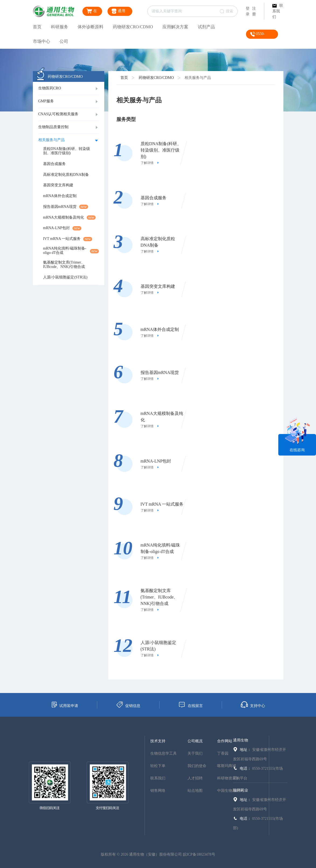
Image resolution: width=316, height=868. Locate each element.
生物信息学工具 (164, 753)
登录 (248, 11)
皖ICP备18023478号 (199, 854)
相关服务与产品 (198, 78)
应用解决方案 (175, 27)
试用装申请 (65, 705)
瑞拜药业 (241, 790)
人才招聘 (195, 778)
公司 (64, 41)
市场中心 (41, 41)
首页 (37, 27)
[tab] (69, 89)
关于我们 (195, 753)
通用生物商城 (119, 12)
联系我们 (278, 11)
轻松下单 (158, 766)
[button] (69, 89)
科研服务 (60, 27)
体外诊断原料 (91, 27)
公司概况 (195, 741)
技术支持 (158, 741)
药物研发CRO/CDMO (133, 27)
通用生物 (241, 740)
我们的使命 (197, 766)
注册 (254, 11)
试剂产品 (206, 27)
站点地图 (195, 791)
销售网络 (158, 791)
